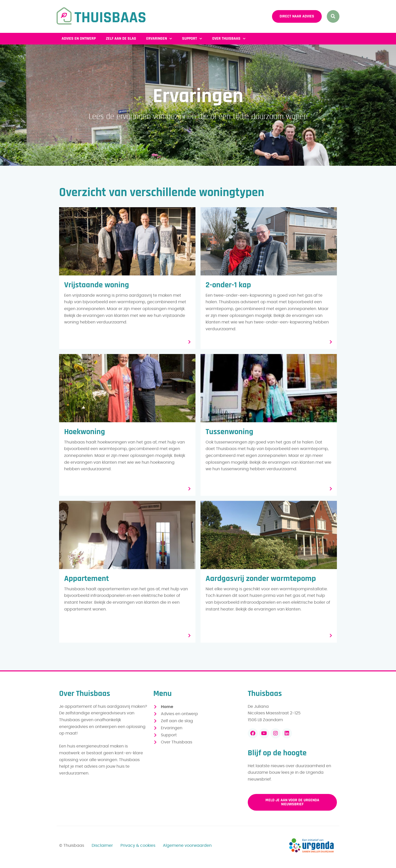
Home (167, 707)
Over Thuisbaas (229, 39)
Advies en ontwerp (79, 39)
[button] (333, 16)
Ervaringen (159, 39)
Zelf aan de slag (121, 39)
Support (192, 39)
